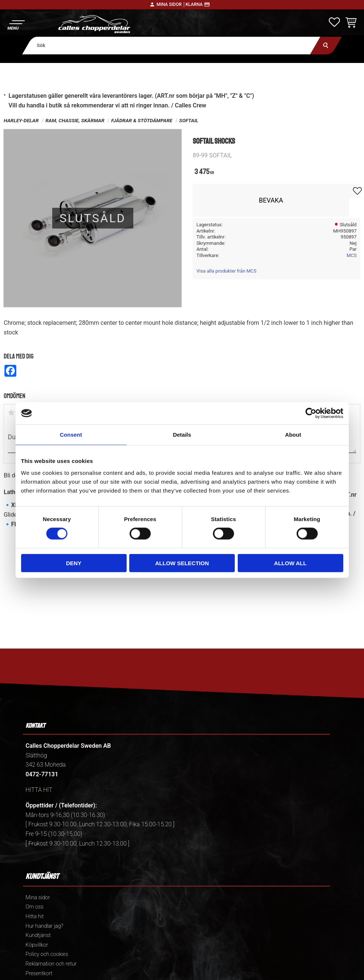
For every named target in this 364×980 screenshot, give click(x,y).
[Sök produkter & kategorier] (171, 45)
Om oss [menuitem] (34, 907)
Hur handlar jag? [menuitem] (44, 926)
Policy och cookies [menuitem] (47, 954)
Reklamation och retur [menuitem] (51, 964)
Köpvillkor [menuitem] (37, 945)
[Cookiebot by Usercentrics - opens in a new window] (311, 413)
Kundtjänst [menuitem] (38, 935)
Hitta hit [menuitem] (35, 916)
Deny (74, 563)
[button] (16, 24)
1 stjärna (11, 413)
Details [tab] (182, 435)
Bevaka (271, 200)
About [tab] (293, 435)
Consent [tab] (71, 435)
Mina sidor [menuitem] (38, 898)
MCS (352, 255)
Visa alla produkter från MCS (226, 271)
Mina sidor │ (171, 4)
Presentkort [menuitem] (39, 974)
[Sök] (326, 45)
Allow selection (182, 563)
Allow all (290, 563)
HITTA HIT (39, 790)
